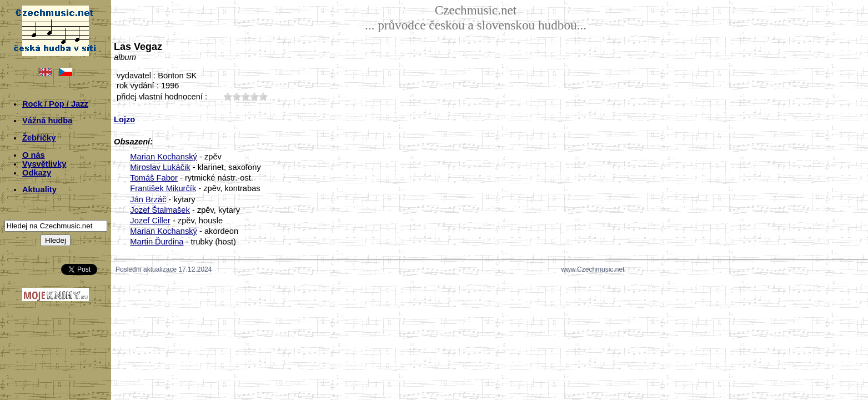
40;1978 (254, 96)
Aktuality (39, 189)
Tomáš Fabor (154, 178)
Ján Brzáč (148, 199)
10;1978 (228, 96)
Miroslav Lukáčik (160, 167)
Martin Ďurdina (157, 242)
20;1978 (237, 96)
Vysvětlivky (44, 164)
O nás (34, 155)
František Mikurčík (163, 188)
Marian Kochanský (164, 157)
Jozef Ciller (150, 221)
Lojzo (124, 119)
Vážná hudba (47, 121)
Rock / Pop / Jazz (55, 104)
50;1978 (263, 96)
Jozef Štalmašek (160, 210)
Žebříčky (39, 138)
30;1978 (245, 96)
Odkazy (37, 173)
